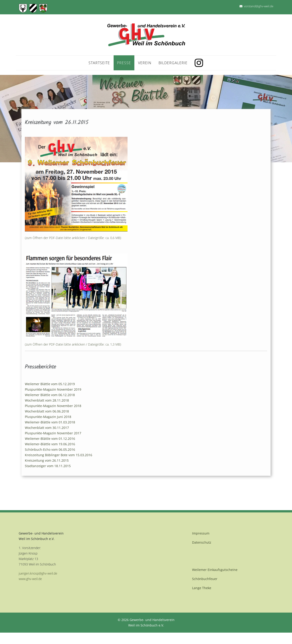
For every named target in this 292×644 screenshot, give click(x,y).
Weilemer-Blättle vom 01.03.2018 (50, 422)
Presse (124, 63)
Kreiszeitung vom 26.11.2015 (47, 460)
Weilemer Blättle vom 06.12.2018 (50, 395)
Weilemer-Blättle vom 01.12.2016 (50, 439)
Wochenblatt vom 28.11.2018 (47, 400)
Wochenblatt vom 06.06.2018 (47, 411)
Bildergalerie (173, 63)
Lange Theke (202, 588)
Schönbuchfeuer (205, 579)
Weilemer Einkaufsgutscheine (215, 570)
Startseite (99, 63)
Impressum (201, 533)
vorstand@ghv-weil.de (259, 6)
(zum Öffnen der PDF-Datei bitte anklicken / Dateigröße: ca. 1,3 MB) (73, 344)
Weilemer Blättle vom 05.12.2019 (50, 384)
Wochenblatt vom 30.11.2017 (47, 428)
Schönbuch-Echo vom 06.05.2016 (50, 449)
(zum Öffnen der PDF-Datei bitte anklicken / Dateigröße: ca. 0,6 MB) (73, 238)
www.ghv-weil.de (30, 579)
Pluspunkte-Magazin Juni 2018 (48, 417)
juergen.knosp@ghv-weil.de (38, 573)
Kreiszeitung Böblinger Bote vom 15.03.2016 (59, 455)
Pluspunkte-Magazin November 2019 (53, 389)
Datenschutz (202, 542)
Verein (145, 63)
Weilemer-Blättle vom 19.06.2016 (50, 444)
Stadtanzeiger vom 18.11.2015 (48, 466)
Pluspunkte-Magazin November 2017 (53, 433)
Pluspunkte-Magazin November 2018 (53, 406)
